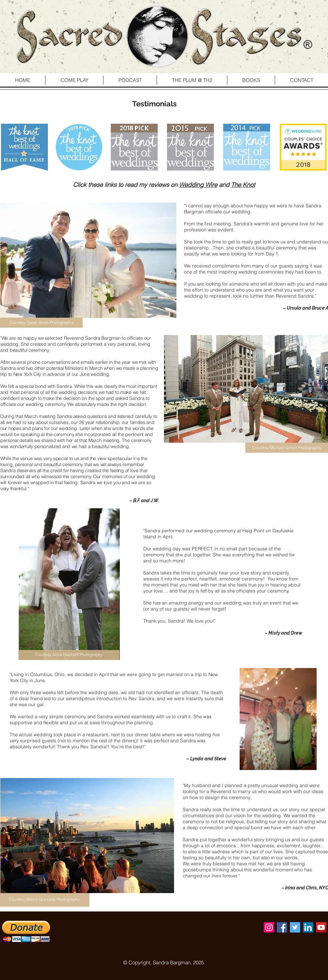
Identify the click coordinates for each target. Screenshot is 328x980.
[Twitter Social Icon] (295, 927)
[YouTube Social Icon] (321, 927)
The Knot (243, 185)
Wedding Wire (198, 185)
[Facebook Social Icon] (282, 927)
